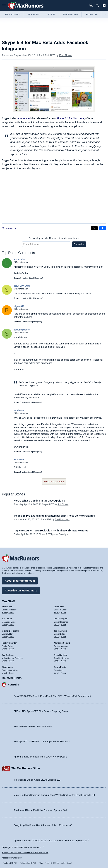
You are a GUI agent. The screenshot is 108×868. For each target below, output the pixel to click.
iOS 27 (52, 14)
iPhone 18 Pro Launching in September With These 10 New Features (54, 516)
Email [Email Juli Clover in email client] (4, 625)
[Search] (99, 6)
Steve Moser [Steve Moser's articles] (8, 667)
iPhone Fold (34, 14)
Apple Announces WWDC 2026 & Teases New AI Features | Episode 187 (51, 841)
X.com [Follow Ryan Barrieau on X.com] (63, 661)
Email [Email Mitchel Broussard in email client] (4, 637)
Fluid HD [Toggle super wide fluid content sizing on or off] (49, 863)
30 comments (9, 228)
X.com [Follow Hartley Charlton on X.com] (11, 649)
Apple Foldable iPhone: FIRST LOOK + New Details (40, 757)
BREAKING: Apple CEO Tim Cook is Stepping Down (41, 711)
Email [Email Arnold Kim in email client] (4, 612)
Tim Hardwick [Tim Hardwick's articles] (60, 631)
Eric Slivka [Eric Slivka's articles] (59, 607)
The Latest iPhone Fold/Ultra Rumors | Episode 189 (40, 810)
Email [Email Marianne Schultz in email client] (57, 649)
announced (24, 118)
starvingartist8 (22, 330)
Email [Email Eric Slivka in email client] (57, 612)
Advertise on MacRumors (21, 590)
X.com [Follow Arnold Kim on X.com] (11, 612)
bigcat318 (19, 306)
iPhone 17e (92, 14)
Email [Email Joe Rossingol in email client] (57, 625)
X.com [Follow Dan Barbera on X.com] (11, 661)
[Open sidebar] (104, 6)
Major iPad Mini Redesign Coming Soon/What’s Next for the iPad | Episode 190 (55, 795)
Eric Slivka (65, 55)
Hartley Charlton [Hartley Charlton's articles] (9, 643)
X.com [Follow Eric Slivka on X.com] (63, 612)
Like (31, 278)
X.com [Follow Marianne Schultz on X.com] (63, 649)
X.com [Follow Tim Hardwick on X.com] (63, 637)
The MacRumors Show (26, 768)
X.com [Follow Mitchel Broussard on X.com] (11, 637)
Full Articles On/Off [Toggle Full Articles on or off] (28, 863)
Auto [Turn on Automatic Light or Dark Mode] (57, 863)
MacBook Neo (71, 14)
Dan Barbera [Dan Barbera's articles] (8, 655)
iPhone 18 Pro (13, 14)
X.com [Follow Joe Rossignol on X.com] (63, 625)
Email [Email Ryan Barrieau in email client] (57, 661)
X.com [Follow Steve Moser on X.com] (11, 673)
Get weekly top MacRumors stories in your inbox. (54, 238)
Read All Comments (54, 482)
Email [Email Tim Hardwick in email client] (57, 637)
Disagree (38, 278)
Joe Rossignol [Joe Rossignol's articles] (61, 619)
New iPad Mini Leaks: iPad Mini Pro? (33, 726)
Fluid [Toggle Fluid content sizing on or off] (41, 863)
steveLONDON (22, 286)
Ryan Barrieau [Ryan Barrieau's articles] (61, 655)
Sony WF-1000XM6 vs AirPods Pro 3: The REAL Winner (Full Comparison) (52, 696)
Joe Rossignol (62, 519)
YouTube (13, 684)
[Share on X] (94, 228)
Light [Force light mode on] (63, 863)
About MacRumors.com (20, 581)
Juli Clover (63, 504)
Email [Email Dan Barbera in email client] (4, 661)
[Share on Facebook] (103, 228)
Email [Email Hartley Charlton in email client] (4, 649)
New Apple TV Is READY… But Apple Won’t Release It (42, 741)
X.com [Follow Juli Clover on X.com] (11, 625)
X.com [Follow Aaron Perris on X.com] (63, 673)
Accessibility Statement (12, 858)
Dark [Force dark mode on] (69, 863)
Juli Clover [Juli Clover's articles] (7, 619)
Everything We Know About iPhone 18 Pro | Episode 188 (43, 825)
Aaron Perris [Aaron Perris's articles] (60, 667)
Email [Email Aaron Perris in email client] (57, 673)
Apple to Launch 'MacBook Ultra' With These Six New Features (51, 531)
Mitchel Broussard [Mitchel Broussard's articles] (10, 631)
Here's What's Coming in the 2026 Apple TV (39, 501)
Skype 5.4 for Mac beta (70, 118)
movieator (19, 410)
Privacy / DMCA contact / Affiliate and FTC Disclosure (25, 852)
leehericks (19, 259)
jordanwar (19, 460)
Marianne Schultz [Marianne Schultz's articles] (62, 643)
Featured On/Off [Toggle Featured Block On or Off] (10, 863)
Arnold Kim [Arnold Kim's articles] (7, 607)
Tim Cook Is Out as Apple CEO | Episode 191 (37, 780)
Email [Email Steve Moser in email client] (4, 673)
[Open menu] (4, 5)
